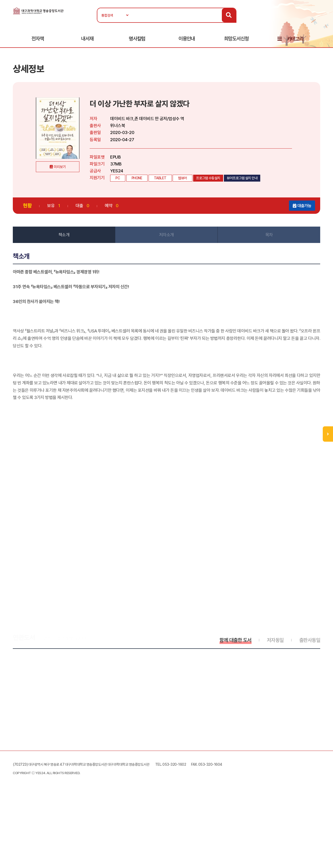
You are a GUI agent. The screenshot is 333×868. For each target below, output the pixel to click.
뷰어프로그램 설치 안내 (242, 178)
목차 (269, 235)
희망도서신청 (236, 39)
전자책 (38, 39)
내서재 (87, 39)
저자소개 (167, 235)
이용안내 (187, 39)
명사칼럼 (137, 39)
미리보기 (60, 167)
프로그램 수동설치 (208, 178)
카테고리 (295, 39)
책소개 (64, 235)
